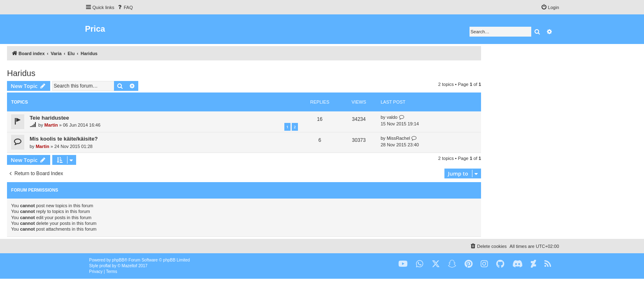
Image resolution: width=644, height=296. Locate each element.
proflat (105, 266)
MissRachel (476, 138)
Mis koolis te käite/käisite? (142, 139)
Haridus (99, 73)
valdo (470, 117)
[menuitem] (125, 7)
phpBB (118, 260)
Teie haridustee (128, 118)
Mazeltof (130, 266)
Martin (129, 125)
